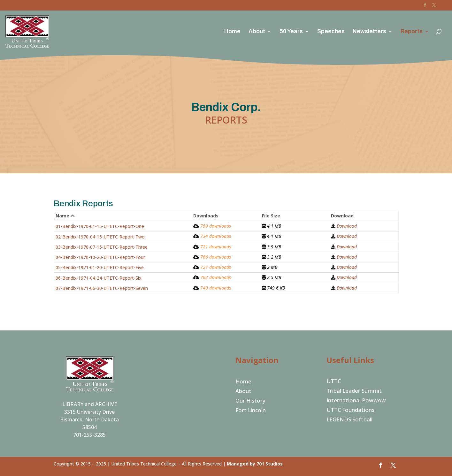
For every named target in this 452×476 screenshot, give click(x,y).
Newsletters (369, 32)
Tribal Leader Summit (354, 391)
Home (232, 32)
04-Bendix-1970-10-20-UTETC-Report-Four (100, 257)
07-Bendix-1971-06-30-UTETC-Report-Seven (102, 288)
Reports (412, 32)
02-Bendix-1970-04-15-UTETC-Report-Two (100, 237)
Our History (250, 401)
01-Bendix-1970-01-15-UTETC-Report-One (100, 226)
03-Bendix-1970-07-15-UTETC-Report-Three (102, 247)
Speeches (331, 32)
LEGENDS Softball (349, 420)
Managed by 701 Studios (255, 464)
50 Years (291, 32)
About (257, 32)
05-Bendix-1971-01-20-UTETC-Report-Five (100, 267)
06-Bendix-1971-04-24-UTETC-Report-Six (99, 278)
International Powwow (356, 401)
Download (347, 226)
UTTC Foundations (350, 411)
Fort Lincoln (251, 411)
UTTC (334, 382)
